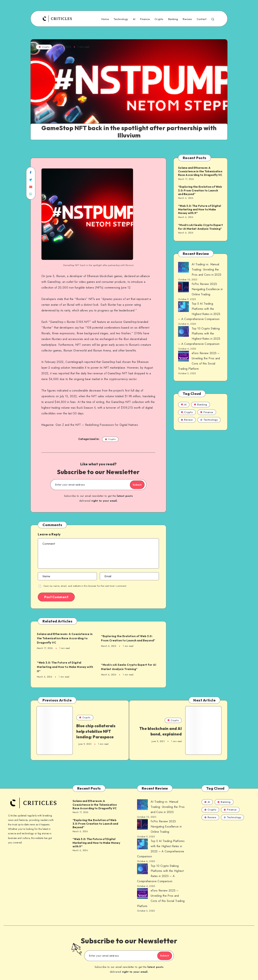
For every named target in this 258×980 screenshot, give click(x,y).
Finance (145, 19)
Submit (133, 485)
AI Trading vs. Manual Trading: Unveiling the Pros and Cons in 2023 (206, 269)
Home (105, 19)
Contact (202, 19)
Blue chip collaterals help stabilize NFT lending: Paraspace (94, 732)
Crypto (159, 19)
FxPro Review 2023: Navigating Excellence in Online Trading (207, 289)
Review (187, 19)
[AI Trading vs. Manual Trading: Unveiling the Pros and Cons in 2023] (183, 268)
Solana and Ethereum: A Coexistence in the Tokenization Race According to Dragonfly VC (63, 638)
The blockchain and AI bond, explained (164, 733)
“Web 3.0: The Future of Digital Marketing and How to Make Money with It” (66, 667)
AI (134, 19)
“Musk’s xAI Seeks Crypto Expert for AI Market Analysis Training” (130, 667)
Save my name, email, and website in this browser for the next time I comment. (85, 586)
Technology (121, 19)
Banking (173, 19)
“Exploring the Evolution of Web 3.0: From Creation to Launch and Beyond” (130, 638)
